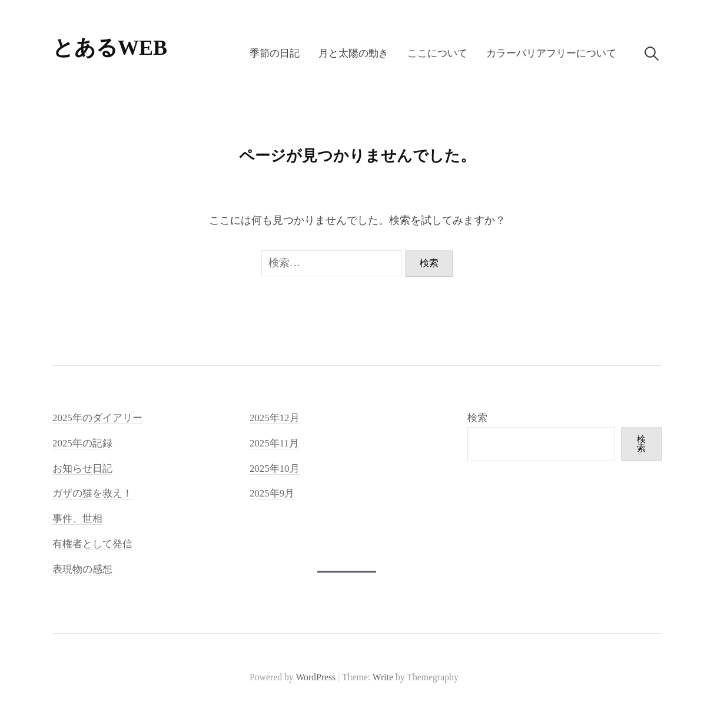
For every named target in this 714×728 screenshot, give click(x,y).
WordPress (316, 677)
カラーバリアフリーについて (551, 53)
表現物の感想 (82, 569)
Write (383, 677)
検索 (477, 418)
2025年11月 (274, 443)
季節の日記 (275, 53)
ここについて (437, 53)
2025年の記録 (82, 443)
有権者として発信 (92, 544)
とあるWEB (110, 48)
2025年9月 (272, 493)
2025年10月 (275, 469)
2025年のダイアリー (97, 418)
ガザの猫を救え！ (92, 493)
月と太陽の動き (353, 53)
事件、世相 (77, 519)
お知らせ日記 (82, 469)
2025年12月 (275, 418)
